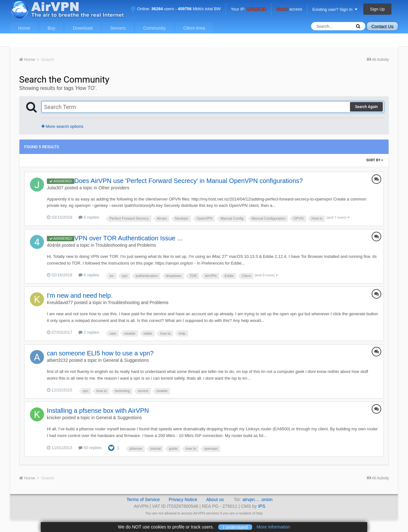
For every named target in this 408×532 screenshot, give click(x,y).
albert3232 (57, 360)
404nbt (54, 245)
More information (273, 527)
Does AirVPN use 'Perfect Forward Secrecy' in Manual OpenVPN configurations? (189, 181)
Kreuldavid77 (60, 302)
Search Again (366, 107)
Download (83, 28)
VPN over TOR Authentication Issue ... (128, 238)
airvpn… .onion (258, 499)
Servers (118, 28)
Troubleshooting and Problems (126, 245)
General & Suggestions (126, 360)
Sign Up (377, 9)
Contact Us (382, 26)
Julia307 (55, 188)
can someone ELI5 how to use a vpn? (100, 353)
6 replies (89, 275)
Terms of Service (143, 499)
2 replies (89, 332)
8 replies (89, 217)
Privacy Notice (183, 499)
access (289, 9)
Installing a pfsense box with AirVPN (98, 411)
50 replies (90, 448)
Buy (51, 28)
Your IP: (248, 9)
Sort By (375, 160)
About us (215, 499)
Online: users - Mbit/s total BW (176, 9)
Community (154, 28)
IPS (262, 506)
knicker (54, 418)
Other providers (114, 188)
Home (24, 28)
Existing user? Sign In (335, 9)
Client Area (194, 28)
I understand (235, 527)
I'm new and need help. (80, 295)
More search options (62, 126)
